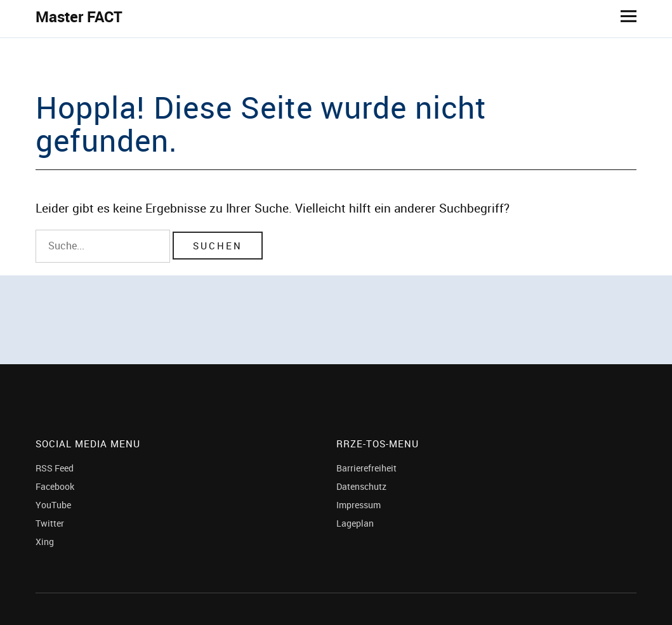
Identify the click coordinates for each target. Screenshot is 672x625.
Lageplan (355, 523)
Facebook (55, 486)
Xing (45, 542)
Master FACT (79, 16)
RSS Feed (55, 468)
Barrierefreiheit (366, 468)
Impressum (359, 505)
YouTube (53, 505)
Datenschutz (361, 486)
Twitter (50, 523)
